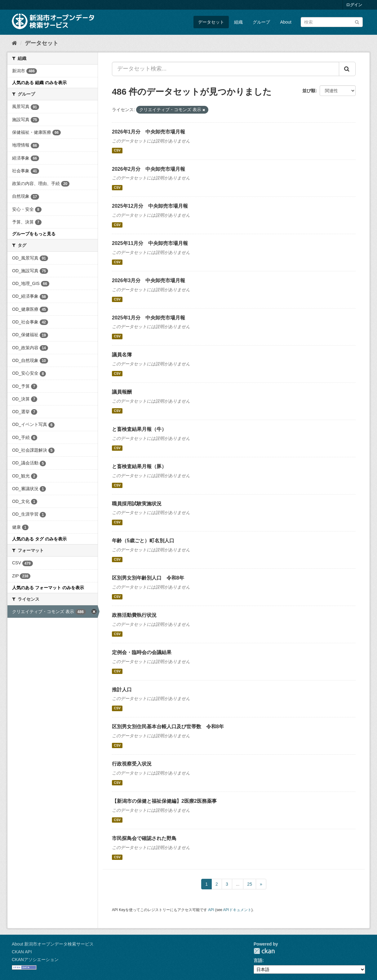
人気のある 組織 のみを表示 (39, 83)
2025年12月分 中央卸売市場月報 (150, 206)
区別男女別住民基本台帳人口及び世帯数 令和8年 (168, 727)
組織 (238, 22)
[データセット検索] (332, 22)
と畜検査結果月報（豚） (139, 466)
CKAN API (22, 952)
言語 (258, 960)
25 (250, 884)
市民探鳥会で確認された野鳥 (144, 838)
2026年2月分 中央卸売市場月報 (149, 169)
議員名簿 (122, 355)
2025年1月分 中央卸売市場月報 (149, 318)
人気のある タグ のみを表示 (39, 539)
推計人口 (122, 690)
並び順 (309, 91)
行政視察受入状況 (132, 764)
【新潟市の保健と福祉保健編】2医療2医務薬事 (164, 801)
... (238, 884)
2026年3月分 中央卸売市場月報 (149, 280)
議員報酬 (122, 392)
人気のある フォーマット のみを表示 (48, 588)
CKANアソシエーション (35, 960)
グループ (261, 22)
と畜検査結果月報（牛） (139, 429)
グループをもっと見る (34, 234)
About (286, 22)
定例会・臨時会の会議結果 (142, 652)
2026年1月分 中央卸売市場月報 (149, 132)
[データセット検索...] (226, 69)
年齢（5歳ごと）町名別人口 (143, 541)
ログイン (354, 5)
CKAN (264, 951)
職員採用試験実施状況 (137, 504)
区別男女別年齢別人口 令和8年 (148, 578)
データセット (211, 22)
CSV (117, 151)
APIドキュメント (237, 910)
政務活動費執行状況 (134, 615)
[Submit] (357, 22)
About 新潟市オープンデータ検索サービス (53, 944)
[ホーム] (14, 43)
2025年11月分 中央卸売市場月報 (150, 243)
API (211, 910)
